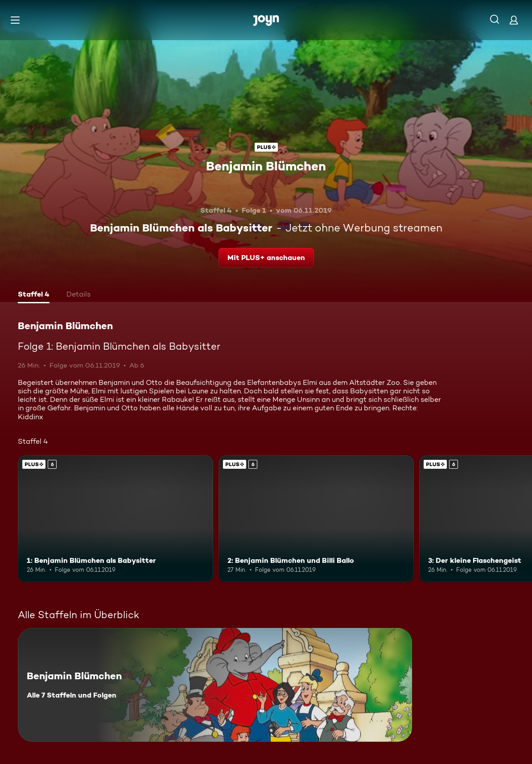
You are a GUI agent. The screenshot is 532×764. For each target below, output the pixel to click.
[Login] (514, 20)
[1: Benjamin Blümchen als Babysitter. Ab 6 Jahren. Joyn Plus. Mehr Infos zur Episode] (115, 519)
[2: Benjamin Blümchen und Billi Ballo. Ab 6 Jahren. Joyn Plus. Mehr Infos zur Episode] (316, 519)
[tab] (34, 295)
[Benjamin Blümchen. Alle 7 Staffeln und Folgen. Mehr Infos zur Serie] (215, 685)
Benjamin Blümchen (266, 166)
